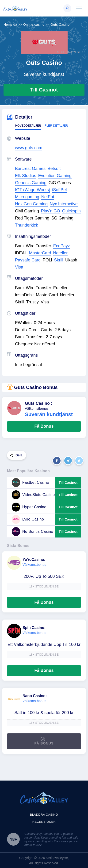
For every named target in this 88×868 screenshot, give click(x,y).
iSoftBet (59, 190)
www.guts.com (29, 148)
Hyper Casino (29, 507)
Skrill (59, 260)
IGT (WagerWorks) (33, 190)
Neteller (60, 253)
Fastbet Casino (30, 483)
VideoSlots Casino (33, 495)
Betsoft (54, 169)
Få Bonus (44, 426)
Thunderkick (27, 225)
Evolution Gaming (55, 176)
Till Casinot (44, 90)
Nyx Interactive (64, 204)
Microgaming (27, 197)
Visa (19, 267)
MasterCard (40, 253)
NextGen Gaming (31, 204)
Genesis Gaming (31, 183)
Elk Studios (26, 176)
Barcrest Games (30, 169)
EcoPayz (62, 246)
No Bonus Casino (33, 532)
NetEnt (48, 197)
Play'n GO (51, 211)
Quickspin (71, 211)
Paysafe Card (28, 260)
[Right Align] (67, 8)
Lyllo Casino (28, 519)
